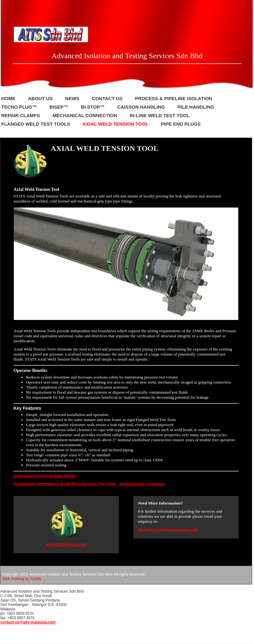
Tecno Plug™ (19, 107)
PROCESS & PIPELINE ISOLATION (174, 98)
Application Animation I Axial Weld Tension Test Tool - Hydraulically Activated (89, 484)
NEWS (72, 98)
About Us (40, 98)
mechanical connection (85, 115)
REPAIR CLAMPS (21, 115)
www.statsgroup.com (66, 544)
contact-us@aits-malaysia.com (168, 530)
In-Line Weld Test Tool (160, 115)
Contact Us (107, 98)
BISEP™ (59, 107)
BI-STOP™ (93, 107)
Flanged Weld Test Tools (36, 124)
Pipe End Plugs (181, 124)
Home (8, 98)
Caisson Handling (141, 107)
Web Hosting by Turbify (22, 579)
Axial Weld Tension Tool (116, 124)
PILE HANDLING (196, 107)
